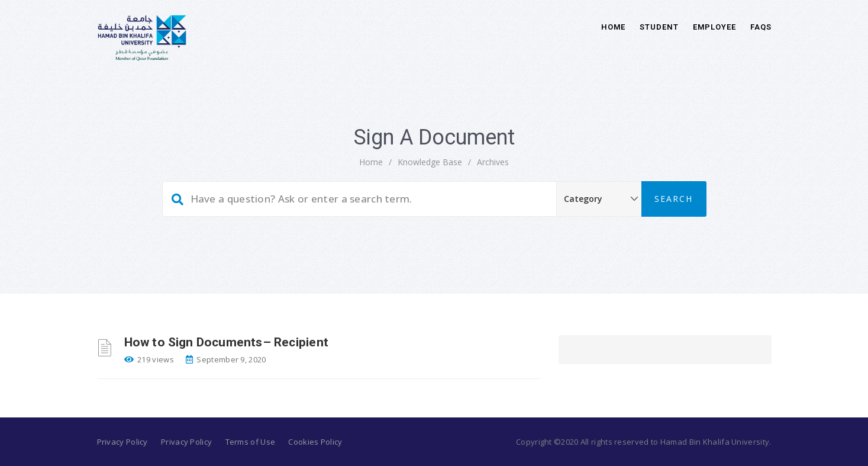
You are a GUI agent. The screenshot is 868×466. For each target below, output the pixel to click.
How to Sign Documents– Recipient (226, 342)
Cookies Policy (315, 442)
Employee (714, 27)
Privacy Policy (122, 442)
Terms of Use (251, 442)
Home (614, 27)
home (371, 162)
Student (659, 27)
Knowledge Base (430, 162)
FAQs (761, 27)
